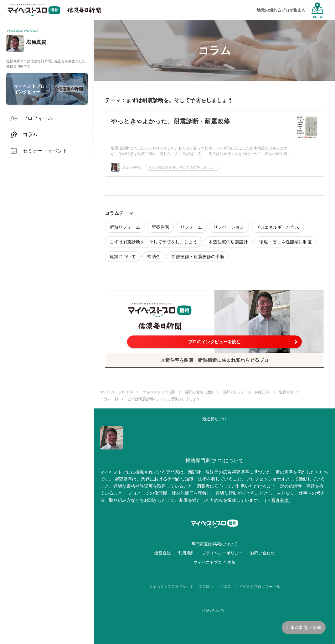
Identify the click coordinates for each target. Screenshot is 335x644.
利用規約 (186, 553)
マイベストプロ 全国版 (214, 562)
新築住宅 (160, 227)
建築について (123, 257)
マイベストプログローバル (258, 587)
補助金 (154, 257)
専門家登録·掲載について (215, 544)
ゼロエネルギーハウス (277, 227)
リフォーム (191, 227)
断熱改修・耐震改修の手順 (198, 257)
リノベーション (229, 227)
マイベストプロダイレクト (171, 587)
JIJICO (225, 587)
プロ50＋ (206, 587)
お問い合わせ (262, 553)
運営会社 (162, 553)
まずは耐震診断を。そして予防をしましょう (183, 167)
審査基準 (280, 500)
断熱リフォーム (125, 227)
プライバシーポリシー (222, 553)
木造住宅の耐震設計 (228, 242)
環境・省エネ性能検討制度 (286, 242)
